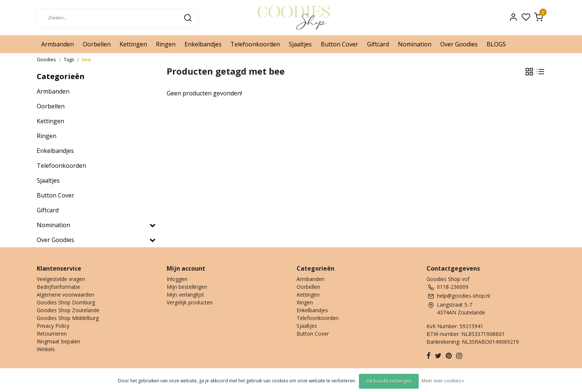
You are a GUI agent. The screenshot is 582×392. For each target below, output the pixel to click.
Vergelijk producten (190, 302)
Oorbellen (97, 44)
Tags (69, 59)
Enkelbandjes (203, 44)
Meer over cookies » (443, 381)
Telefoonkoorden (255, 44)
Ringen (166, 44)
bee (86, 59)
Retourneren (52, 334)
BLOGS (496, 44)
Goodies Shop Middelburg (68, 318)
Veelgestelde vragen (61, 279)
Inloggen (177, 279)
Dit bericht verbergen (389, 381)
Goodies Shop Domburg (66, 302)
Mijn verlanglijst (185, 295)
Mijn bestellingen (187, 287)
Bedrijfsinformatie (58, 287)
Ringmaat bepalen (58, 341)
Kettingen (133, 44)
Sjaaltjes (300, 44)
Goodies (46, 59)
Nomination (415, 44)
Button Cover (339, 44)
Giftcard (378, 44)
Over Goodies (459, 44)
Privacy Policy (53, 326)
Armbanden (58, 44)
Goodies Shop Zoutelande (68, 310)
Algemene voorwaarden (66, 295)
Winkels (46, 349)
